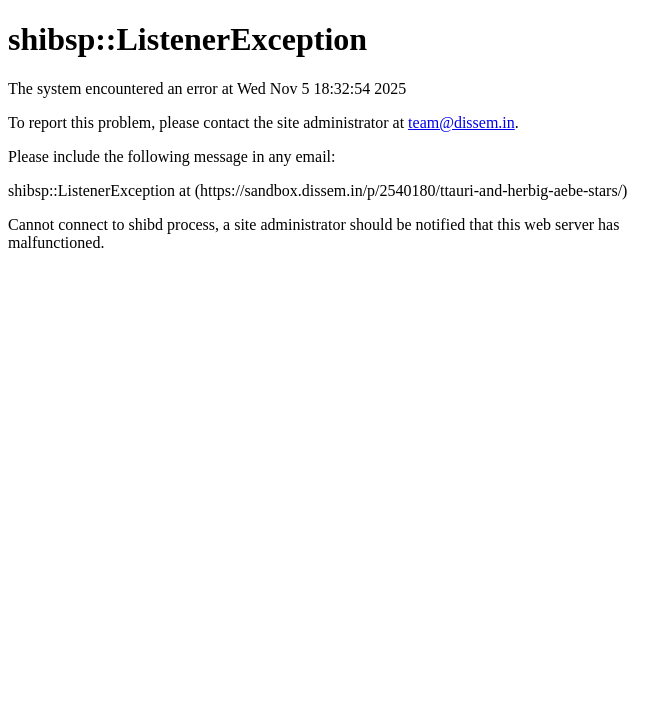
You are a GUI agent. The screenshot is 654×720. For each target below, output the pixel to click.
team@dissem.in (461, 122)
